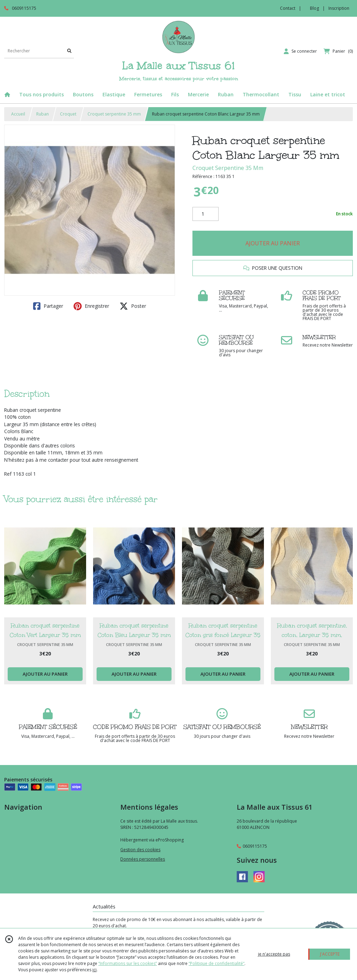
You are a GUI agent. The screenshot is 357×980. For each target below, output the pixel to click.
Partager (48, 306)
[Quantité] (206, 214)
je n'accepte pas (274, 954)
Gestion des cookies (140, 850)
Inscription (339, 8)
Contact (288, 8)
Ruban (43, 114)
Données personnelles (143, 859)
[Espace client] (300, 51)
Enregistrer (91, 306)
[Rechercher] (69, 51)
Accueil (18, 114)
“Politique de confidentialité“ (217, 963)
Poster (133, 306)
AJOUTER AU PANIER (273, 243)
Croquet (68, 114)
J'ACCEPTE (330, 954)
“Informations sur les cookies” (128, 963)
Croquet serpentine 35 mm (114, 114)
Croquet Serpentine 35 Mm (228, 168)
